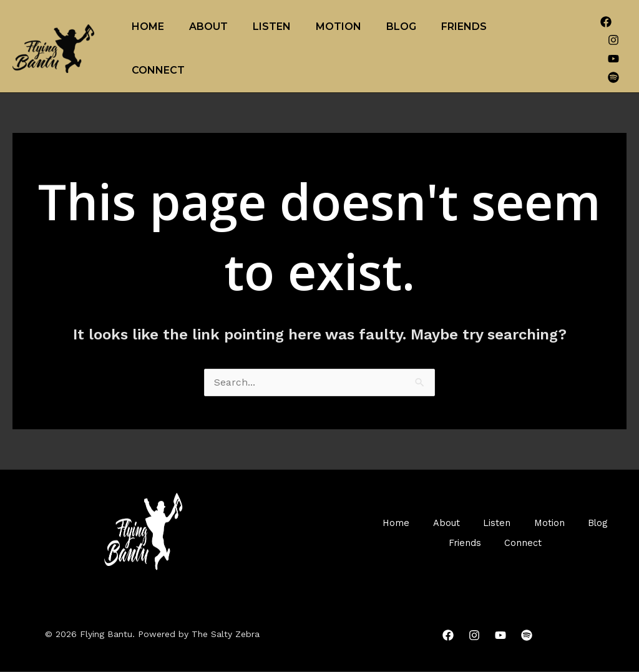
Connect (158, 70)
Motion (339, 27)
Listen (272, 27)
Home (148, 27)
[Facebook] (606, 22)
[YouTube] (613, 59)
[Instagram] (613, 40)
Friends (464, 27)
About (208, 27)
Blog (401, 27)
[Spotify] (613, 77)
